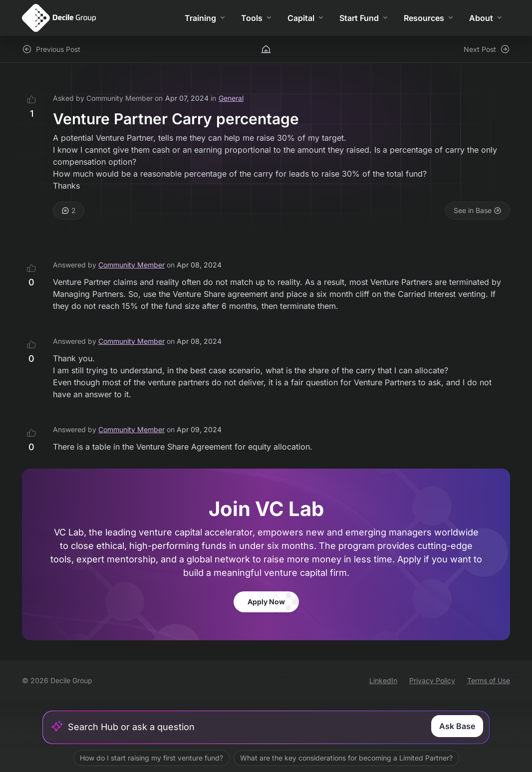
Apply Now (266, 602)
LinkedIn (383, 680)
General (231, 98)
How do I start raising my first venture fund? (151, 758)
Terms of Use (489, 680)
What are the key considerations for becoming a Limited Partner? (346, 758)
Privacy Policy (432, 680)
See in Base (478, 210)
